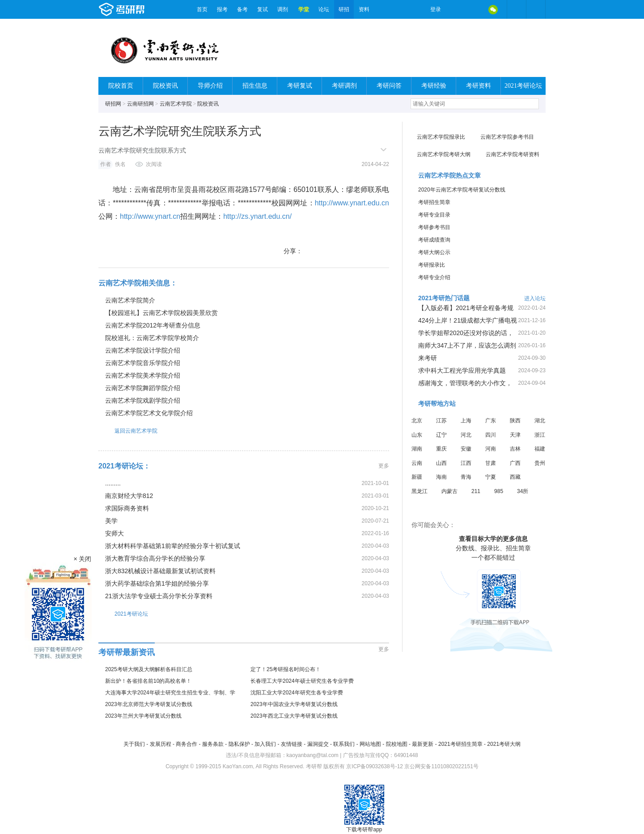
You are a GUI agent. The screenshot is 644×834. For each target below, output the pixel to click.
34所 (523, 491)
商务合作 (186, 744)
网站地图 (370, 744)
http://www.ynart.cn (150, 216)
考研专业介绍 (434, 277)
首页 (202, 9)
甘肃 (491, 463)
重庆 (441, 449)
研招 (344, 9)
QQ (474, 9)
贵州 (540, 463)
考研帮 (145, 9)
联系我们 (344, 744)
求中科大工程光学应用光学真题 (462, 370)
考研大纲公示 (434, 252)
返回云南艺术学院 (128, 431)
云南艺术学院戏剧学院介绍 (143, 400)
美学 (111, 521)
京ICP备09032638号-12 (375, 766)
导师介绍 (210, 86)
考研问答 (389, 86)
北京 (417, 421)
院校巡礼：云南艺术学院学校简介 (152, 338)
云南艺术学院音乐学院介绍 (143, 363)
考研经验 (434, 86)
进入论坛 (535, 298)
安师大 (114, 533)
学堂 (304, 9)
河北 (466, 435)
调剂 (283, 9)
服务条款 (213, 744)
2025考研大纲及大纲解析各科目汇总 (149, 669)
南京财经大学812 (129, 496)
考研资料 (479, 86)
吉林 (515, 449)
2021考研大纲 (504, 744)
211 (476, 491)
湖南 (417, 449)
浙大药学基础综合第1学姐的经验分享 (157, 583)
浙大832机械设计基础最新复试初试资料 (160, 571)
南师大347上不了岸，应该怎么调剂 (467, 345)
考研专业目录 (434, 215)
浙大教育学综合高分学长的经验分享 (155, 558)
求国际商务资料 (127, 508)
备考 (242, 9)
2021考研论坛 (523, 86)
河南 (491, 449)
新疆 (417, 477)
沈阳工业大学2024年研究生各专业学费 (297, 693)
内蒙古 (449, 491)
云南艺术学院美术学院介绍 (143, 375)
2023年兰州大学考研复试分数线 (143, 716)
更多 (384, 466)
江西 (466, 463)
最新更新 (423, 744)
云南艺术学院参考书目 (507, 137)
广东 (491, 421)
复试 (263, 9)
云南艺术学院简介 (130, 300)
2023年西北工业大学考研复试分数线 (294, 716)
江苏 (441, 421)
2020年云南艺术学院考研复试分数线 (462, 190)
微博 (455, 9)
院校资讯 (165, 86)
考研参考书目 (434, 227)
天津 (515, 435)
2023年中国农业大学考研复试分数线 (294, 704)
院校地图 (397, 744)
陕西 (515, 421)
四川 (491, 435)
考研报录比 (432, 265)
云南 (417, 463)
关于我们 (134, 744)
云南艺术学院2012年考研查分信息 (153, 325)
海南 (441, 477)
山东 (417, 435)
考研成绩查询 (434, 240)
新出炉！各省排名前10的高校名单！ (148, 681)
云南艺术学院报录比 (441, 137)
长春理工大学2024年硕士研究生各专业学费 (302, 681)
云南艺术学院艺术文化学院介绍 (149, 413)
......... (113, 483)
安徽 (466, 449)
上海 (466, 421)
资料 (364, 9)
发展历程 (161, 744)
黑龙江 (419, 491)
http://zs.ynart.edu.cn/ (257, 216)
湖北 (540, 421)
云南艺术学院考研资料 (513, 154)
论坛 (324, 9)
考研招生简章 (434, 202)
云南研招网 (140, 104)
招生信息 (255, 86)
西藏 (515, 477)
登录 (436, 9)
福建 (540, 449)
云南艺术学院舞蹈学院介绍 (143, 388)
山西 (441, 463)
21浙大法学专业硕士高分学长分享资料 (159, 596)
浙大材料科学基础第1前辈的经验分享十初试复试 (173, 546)
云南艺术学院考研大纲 (444, 154)
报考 (222, 9)
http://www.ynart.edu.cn (352, 203)
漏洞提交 (318, 744)
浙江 (540, 435)
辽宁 (441, 435)
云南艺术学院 (176, 104)
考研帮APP (536, 9)
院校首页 (121, 86)
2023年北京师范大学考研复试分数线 (149, 704)
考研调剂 (344, 86)
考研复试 (300, 86)
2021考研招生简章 (460, 744)
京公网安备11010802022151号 (441, 766)
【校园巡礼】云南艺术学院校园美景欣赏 (161, 313)
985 (499, 491)
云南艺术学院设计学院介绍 (143, 350)
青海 (466, 477)
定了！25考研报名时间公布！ (286, 669)
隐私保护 (239, 744)
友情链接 (292, 744)
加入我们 (265, 744)
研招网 (113, 104)
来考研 (428, 358)
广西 (515, 463)
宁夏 (491, 477)
